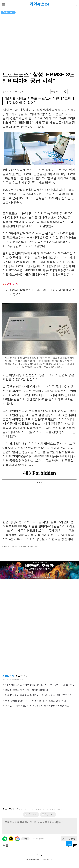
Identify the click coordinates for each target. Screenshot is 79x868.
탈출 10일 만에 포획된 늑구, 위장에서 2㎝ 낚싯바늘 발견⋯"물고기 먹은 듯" (41, 695)
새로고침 (27, 676)
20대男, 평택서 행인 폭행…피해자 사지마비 (26, 690)
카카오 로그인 (11, 839)
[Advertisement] (39, 627)
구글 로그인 (17, 839)
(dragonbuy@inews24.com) (25, 546)
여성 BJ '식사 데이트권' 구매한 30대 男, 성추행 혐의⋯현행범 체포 (37, 706)
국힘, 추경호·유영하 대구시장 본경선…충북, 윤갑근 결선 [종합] (36, 701)
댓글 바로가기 (69, 844)
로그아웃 (25, 839)
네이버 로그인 (5, 839)
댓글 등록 (71, 839)
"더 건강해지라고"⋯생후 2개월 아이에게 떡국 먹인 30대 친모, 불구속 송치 (41, 685)
